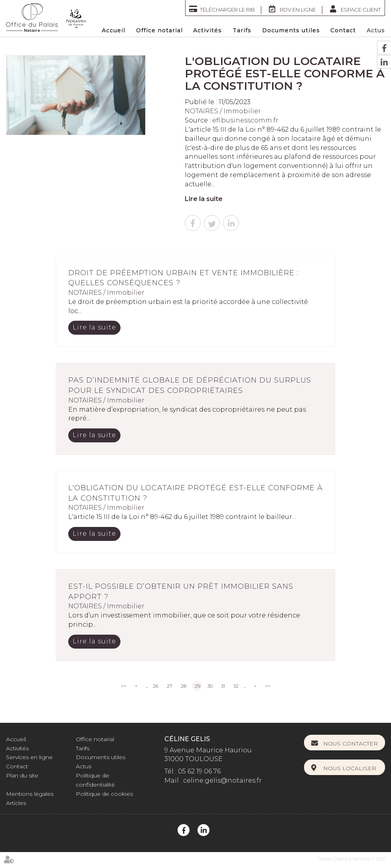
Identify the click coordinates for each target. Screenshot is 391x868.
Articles (16, 803)
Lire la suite (204, 199)
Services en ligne (29, 757)
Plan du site (22, 775)
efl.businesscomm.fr (245, 120)
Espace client (361, 10)
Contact (343, 30)
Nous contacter (351, 744)
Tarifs (242, 30)
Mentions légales (30, 794)
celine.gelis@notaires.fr (222, 780)
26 (156, 686)
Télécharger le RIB (227, 10)
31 (223, 686)
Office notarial (159, 30)
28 (184, 686)
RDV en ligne (298, 10)
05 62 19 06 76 (199, 771)
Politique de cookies (104, 794)
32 (236, 686)
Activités (207, 30)
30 (210, 686)
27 (170, 686)
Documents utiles (291, 30)
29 (197, 686)
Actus (376, 30)
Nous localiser (350, 768)
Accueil (114, 30)
